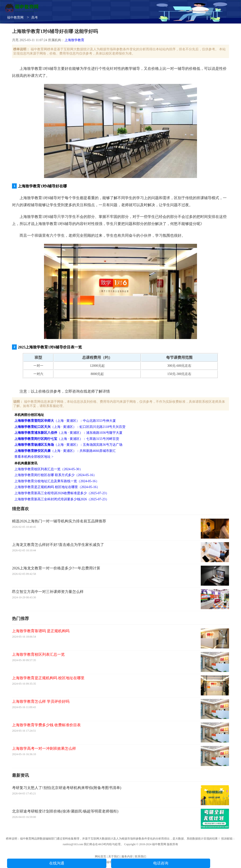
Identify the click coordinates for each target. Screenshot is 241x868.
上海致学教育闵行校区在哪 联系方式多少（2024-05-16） (55, 475)
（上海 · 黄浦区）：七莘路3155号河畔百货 (67, 439)
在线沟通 (57, 863)
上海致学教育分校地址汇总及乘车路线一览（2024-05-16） (57, 481)
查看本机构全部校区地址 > (34, 457)
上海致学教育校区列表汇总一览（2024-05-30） (48, 469)
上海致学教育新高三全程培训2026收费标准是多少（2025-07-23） (62, 493)
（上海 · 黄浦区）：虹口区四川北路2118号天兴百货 (70, 427)
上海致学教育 (74, 40)
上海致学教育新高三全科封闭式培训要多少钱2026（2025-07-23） (62, 499)
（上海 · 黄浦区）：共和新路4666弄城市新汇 (65, 451)
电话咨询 (161, 863)
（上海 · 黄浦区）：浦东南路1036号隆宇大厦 (68, 433)
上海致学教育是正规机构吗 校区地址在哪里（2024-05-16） (57, 487)
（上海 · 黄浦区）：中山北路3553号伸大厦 (65, 421)
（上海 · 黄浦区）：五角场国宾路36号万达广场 (68, 445)
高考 (35, 18)
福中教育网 (15, 18)
